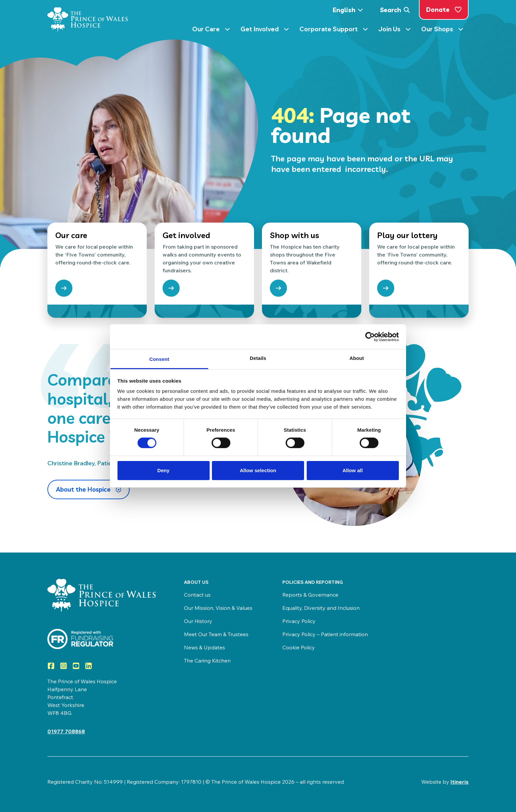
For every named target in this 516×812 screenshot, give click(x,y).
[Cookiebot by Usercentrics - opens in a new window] (370, 337)
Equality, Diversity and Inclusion (321, 608)
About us (196, 582)
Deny (163, 470)
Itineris (460, 782)
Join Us (395, 30)
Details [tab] (258, 358)
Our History (198, 621)
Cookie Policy (299, 647)
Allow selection (258, 470)
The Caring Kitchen (207, 661)
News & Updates (205, 647)
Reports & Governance (310, 595)
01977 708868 (66, 731)
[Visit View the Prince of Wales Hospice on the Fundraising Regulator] (103, 639)
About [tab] (357, 358)
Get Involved (265, 30)
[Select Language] (350, 10)
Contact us (197, 595)
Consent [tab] (159, 359)
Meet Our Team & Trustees (216, 634)
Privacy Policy (299, 621)
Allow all (353, 470)
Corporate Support (334, 30)
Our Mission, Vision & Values (218, 608)
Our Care (211, 30)
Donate (444, 10)
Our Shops (442, 30)
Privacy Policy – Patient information (325, 634)
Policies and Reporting (313, 582)
